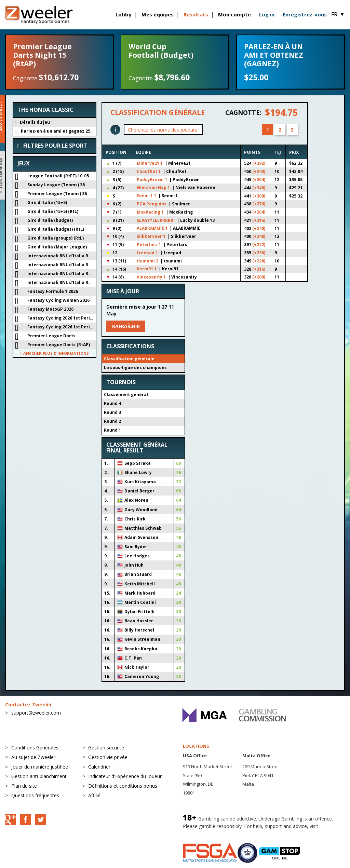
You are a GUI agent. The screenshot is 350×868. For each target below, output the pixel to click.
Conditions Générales (35, 748)
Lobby (124, 14)
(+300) (259, 196)
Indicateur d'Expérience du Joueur (125, 776)
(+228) (259, 261)
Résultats (196, 14)
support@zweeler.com (36, 713)
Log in (267, 14)
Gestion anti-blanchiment (39, 776)
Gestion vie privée (108, 757)
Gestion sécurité (106, 748)
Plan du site (24, 786)
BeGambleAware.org (206, 833)
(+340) (259, 171)
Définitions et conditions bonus (123, 786)
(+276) (259, 204)
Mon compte (234, 14)
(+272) (259, 245)
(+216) (259, 269)
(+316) (259, 220)
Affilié (94, 795)
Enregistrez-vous (305, 14)
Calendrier (99, 767)
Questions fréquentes (35, 795)
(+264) (259, 212)
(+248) (259, 236)
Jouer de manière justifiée (40, 767)
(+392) (259, 163)
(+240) (259, 228)
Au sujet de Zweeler (33, 757)
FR (338, 14)
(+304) (259, 180)
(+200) (259, 277)
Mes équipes (158, 14)
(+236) (259, 253)
